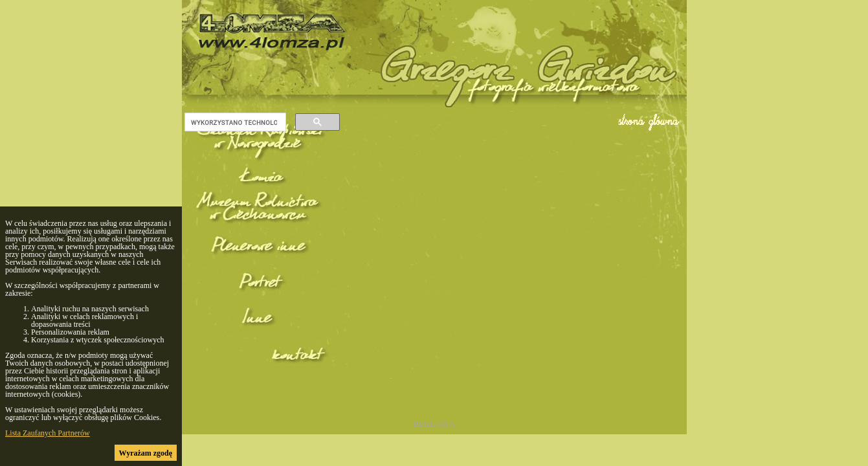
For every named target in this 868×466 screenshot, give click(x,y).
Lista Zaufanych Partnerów (48, 433)
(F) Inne (262, 344)
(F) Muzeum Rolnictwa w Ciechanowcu (262, 229)
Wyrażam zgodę (146, 453)
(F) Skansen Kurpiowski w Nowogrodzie (262, 153)
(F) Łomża (262, 191)
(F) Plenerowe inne (262, 268)
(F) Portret (262, 306)
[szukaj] (234, 122)
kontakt (262, 382)
